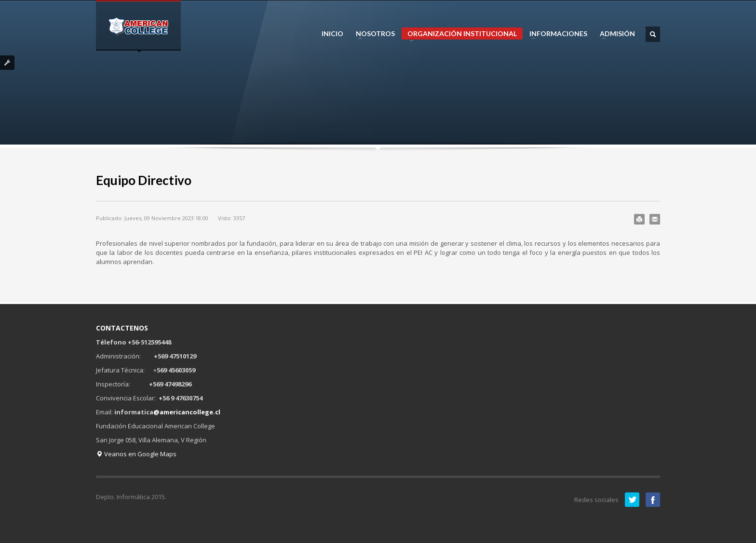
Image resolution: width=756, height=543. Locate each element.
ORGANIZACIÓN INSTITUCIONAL (459, 34)
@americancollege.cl (187, 412)
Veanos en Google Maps (136, 454)
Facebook (653, 500)
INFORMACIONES (555, 34)
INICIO (332, 34)
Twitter (632, 500)
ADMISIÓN (614, 34)
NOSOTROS (372, 34)
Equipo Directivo (144, 180)
